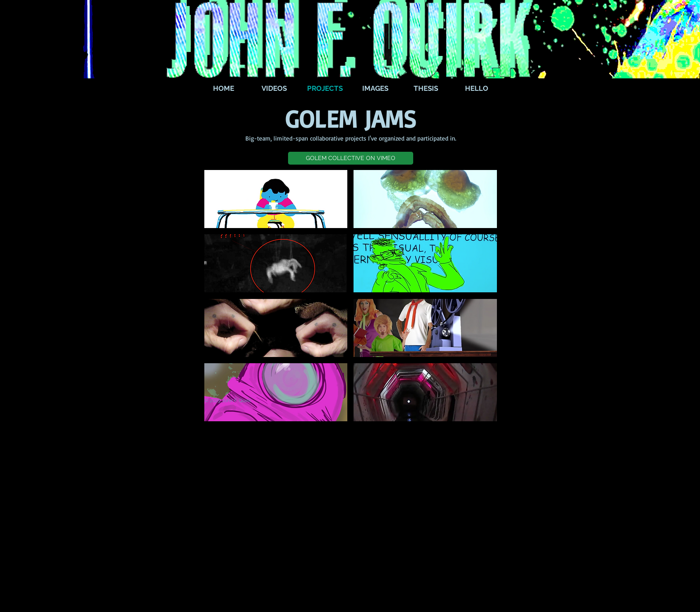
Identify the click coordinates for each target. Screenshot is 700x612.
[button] (351, 158)
